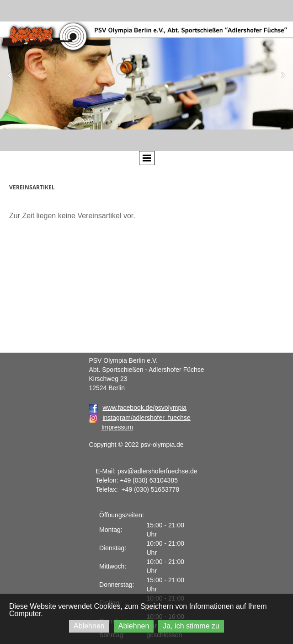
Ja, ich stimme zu (191, 626)
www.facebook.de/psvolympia (138, 408)
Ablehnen (89, 626)
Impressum (117, 427)
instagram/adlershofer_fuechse (146, 418)
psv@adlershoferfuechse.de (157, 471)
